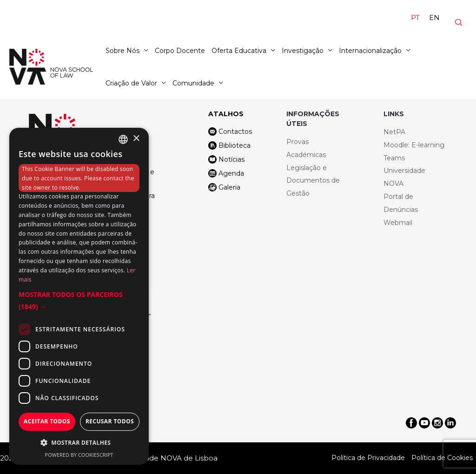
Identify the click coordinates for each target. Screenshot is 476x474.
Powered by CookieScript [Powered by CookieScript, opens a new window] (79, 455)
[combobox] (123, 139)
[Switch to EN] (434, 18)
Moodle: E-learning (414, 145)
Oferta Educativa (239, 51)
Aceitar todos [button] (47, 421)
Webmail (398, 223)
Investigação (303, 51)
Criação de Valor (131, 83)
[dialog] (79, 296)
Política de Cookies (442, 458)
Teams (394, 158)
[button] (79, 301)
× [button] (136, 139)
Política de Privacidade (368, 458)
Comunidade (193, 83)
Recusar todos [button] (110, 421)
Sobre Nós (122, 51)
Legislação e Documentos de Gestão (313, 181)
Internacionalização (370, 51)
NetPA (394, 132)
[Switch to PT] (415, 18)
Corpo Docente (180, 51)
